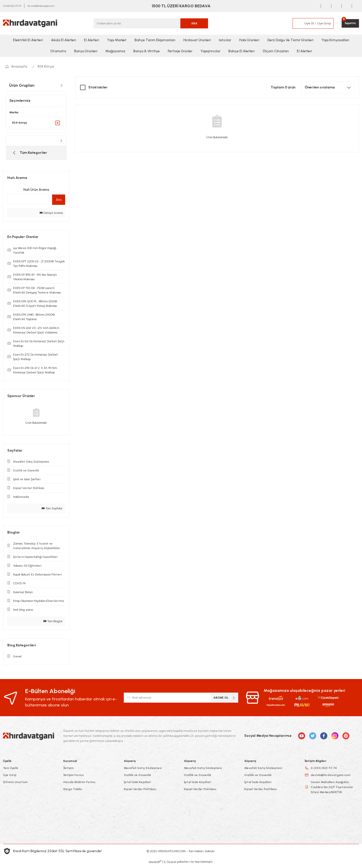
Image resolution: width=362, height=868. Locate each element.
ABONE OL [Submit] (225, 700)
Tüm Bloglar (53, 624)
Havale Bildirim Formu (79, 785)
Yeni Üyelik (11, 770)
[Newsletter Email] (181, 700)
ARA (194, 23)
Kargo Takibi (73, 792)
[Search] (151, 23)
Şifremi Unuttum (15, 785)
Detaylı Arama (51, 215)
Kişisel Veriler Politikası (140, 792)
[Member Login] (297, 23)
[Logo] (30, 23)
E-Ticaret (170, 864)
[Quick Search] (28, 202)
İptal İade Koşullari (137, 785)
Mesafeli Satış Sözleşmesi (143, 770)
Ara (59, 202)
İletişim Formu (74, 778)
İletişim (69, 770)
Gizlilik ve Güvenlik (137, 778)
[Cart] (350, 23)
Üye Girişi (10, 778)
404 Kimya (46, 66)
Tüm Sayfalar (52, 511)
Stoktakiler (98, 87)
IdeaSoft (155, 864)
